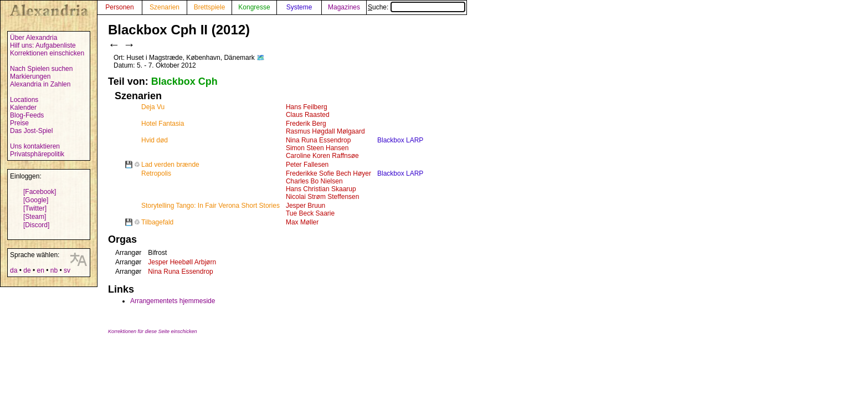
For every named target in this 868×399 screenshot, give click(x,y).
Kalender (23, 108)
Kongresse (254, 7)
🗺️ (261, 58)
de (27, 270)
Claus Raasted (308, 115)
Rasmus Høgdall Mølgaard (325, 131)
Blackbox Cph (184, 81)
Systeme (299, 7)
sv (67, 270)
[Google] (36, 200)
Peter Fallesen (307, 165)
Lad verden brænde (170, 165)
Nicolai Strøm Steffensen (323, 197)
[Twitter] (35, 208)
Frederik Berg (306, 124)
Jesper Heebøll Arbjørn (182, 262)
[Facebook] (40, 192)
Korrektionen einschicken (47, 53)
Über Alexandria (34, 38)
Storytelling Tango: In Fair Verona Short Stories (210, 206)
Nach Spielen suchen (41, 69)
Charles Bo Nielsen (314, 181)
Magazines (344, 7)
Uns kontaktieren (35, 146)
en (40, 270)
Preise (19, 123)
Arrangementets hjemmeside (173, 301)
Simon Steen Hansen (317, 148)
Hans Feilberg (307, 107)
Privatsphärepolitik (37, 154)
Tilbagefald (157, 222)
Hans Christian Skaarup (321, 189)
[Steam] (35, 217)
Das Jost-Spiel (31, 131)
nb (54, 270)
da (14, 270)
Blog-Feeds (27, 115)
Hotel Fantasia (163, 124)
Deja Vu (153, 107)
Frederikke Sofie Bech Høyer (328, 173)
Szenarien (165, 7)
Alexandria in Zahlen (40, 84)
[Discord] (36, 225)
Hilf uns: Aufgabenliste (43, 45)
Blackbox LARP (400, 140)
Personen (119, 7)
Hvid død (155, 140)
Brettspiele (210, 7)
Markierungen (30, 76)
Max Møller (302, 222)
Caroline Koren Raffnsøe (322, 156)
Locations (24, 100)
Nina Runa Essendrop (318, 140)
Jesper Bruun (305, 206)
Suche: (417, 7)
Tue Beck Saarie (310, 213)
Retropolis (156, 173)
